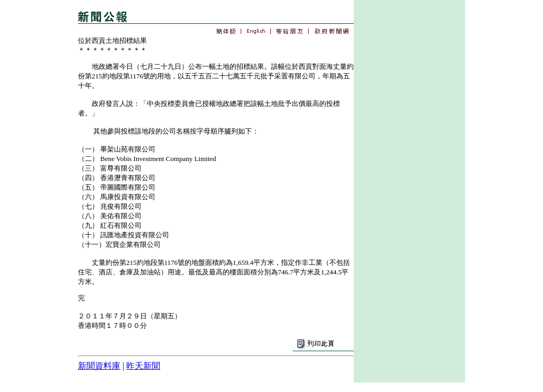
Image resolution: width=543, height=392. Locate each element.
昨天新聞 (143, 366)
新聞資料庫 (99, 366)
